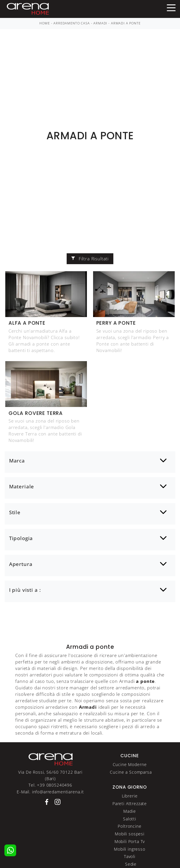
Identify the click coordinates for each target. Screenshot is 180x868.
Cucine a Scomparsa (131, 772)
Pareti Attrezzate (130, 804)
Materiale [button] (22, 486)
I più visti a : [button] (25, 590)
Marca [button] (17, 461)
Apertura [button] (21, 564)
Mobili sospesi (130, 834)
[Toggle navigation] (171, 7)
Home (44, 23)
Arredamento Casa (72, 23)
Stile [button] (15, 512)
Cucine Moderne (130, 764)
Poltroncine (129, 826)
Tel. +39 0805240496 (50, 785)
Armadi (100, 23)
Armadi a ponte (126, 23)
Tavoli (130, 856)
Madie (129, 811)
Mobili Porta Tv (130, 841)
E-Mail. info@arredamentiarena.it (50, 792)
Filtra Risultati (90, 259)
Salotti (130, 819)
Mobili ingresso (130, 849)
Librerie (130, 796)
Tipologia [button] (21, 538)
